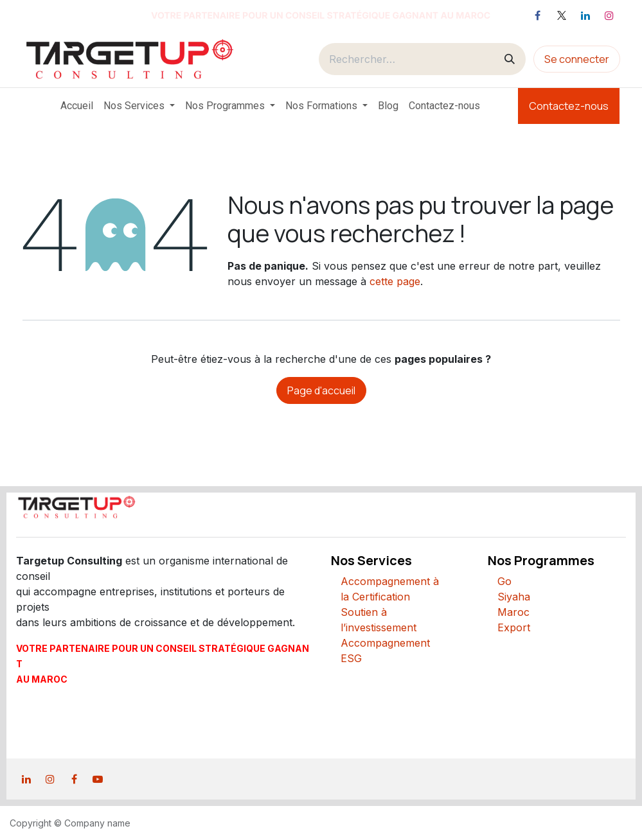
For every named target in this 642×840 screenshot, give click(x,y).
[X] (562, 15)
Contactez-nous (569, 106)
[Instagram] (609, 15)
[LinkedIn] (585, 15)
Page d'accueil (321, 390)
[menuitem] (77, 106)
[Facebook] (538, 15)
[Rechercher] (510, 59)
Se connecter (577, 59)
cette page (395, 281)
